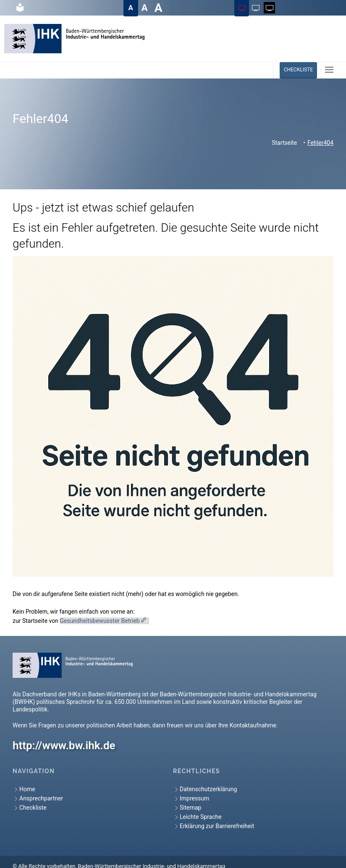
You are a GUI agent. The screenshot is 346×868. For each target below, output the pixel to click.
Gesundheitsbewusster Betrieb (100, 621)
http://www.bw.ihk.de (64, 745)
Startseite (284, 143)
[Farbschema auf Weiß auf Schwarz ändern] (269, 8)
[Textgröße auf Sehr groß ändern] (159, 8)
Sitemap (187, 808)
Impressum (191, 799)
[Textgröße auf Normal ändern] (131, 8)
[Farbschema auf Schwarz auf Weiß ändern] (256, 8)
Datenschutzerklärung (205, 789)
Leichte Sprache (197, 817)
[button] (329, 70)
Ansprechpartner (38, 799)
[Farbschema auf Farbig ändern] (242, 8)
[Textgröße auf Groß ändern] (145, 8)
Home (24, 789)
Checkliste (298, 70)
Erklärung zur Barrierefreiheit (214, 826)
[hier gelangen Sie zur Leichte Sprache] (20, 8)
